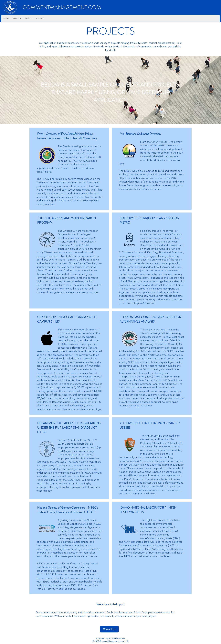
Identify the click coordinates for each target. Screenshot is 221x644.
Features (17, 18)
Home (6, 18)
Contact (40, 18)
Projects (29, 18)
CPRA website (159, 142)
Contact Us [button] (109, 629)
